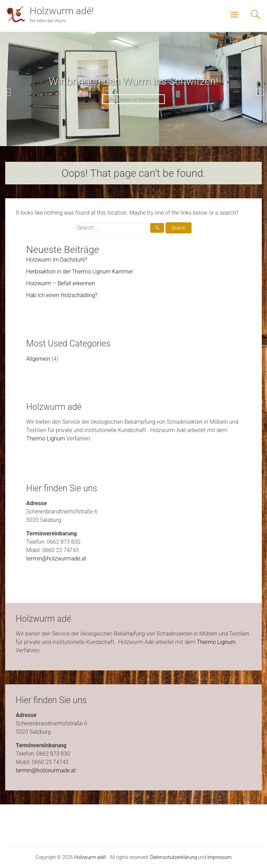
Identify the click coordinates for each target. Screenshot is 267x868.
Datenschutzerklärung (173, 857)
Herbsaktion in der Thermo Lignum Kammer (80, 272)
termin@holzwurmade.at (56, 559)
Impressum (219, 857)
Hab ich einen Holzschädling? (62, 295)
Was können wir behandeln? (133, 99)
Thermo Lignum (46, 439)
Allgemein (38, 359)
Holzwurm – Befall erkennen (60, 283)
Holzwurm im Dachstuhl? (56, 260)
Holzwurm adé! (62, 11)
